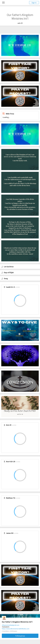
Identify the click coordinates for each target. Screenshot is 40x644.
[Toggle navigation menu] (3, 3)
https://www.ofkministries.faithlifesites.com (16, 629)
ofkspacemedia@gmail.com (11, 625)
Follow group (20, 636)
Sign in (34, 3)
